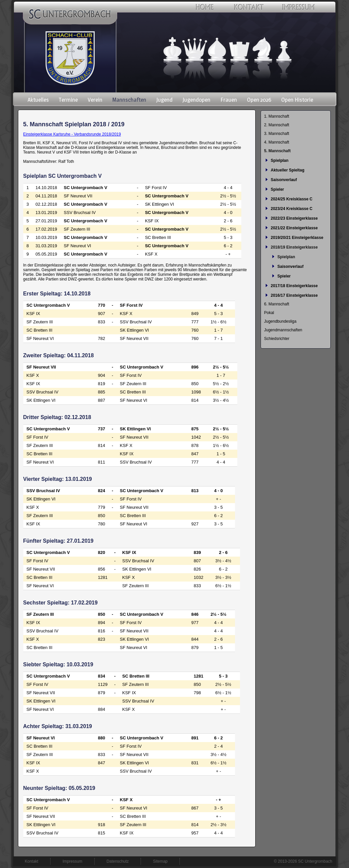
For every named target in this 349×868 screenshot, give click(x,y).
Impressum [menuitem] (72, 861)
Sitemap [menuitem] (160, 861)
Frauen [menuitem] (229, 100)
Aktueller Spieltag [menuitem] (288, 170)
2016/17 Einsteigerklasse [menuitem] (294, 295)
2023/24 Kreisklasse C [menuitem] (292, 209)
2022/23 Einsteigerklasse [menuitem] (294, 218)
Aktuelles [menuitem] (38, 100)
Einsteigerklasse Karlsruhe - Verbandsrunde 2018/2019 (72, 134)
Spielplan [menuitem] (280, 161)
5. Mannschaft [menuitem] (278, 151)
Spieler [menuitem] (278, 189)
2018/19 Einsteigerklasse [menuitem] (294, 247)
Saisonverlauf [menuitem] (284, 180)
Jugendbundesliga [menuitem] (280, 321)
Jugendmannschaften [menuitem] (283, 330)
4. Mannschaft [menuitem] (277, 142)
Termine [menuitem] (68, 100)
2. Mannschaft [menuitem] (277, 125)
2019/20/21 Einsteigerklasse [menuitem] (297, 238)
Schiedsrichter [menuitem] (277, 339)
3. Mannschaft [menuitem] (277, 134)
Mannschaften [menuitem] (129, 100)
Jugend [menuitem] (164, 100)
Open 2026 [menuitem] (259, 100)
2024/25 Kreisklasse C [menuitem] (292, 199)
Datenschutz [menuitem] (118, 861)
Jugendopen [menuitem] (196, 100)
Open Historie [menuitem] (297, 100)
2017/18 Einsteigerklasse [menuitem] (294, 286)
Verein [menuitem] (95, 100)
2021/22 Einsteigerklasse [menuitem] (294, 228)
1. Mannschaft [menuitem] (277, 116)
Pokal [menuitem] (269, 313)
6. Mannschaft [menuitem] (277, 304)
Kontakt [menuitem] (32, 861)
